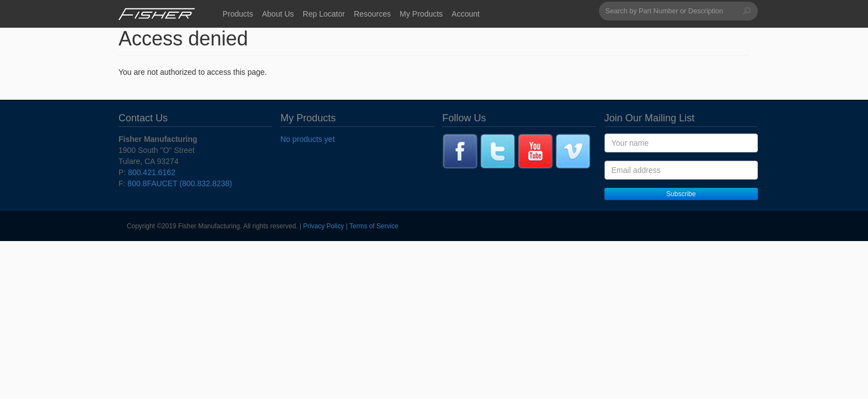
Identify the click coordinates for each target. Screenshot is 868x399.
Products (238, 14)
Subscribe (681, 194)
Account (466, 14)
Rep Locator (324, 14)
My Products (421, 14)
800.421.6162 (152, 172)
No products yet (308, 139)
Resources (372, 14)
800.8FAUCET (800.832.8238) (180, 183)
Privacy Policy (324, 226)
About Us (278, 14)
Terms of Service (374, 226)
